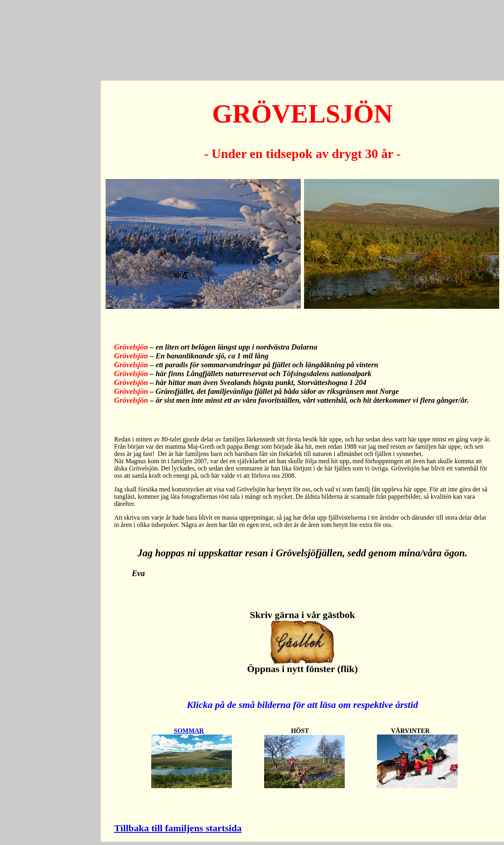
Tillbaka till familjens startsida (178, 828)
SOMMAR (189, 731)
